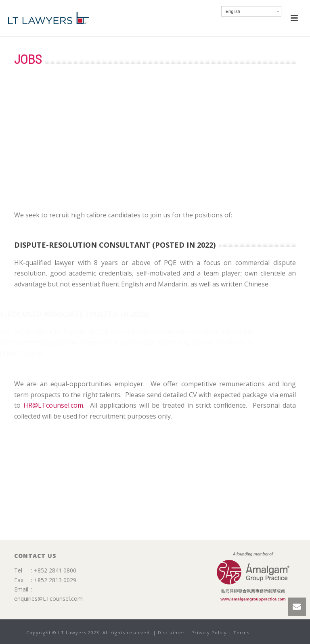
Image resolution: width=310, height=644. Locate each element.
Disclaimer (171, 632)
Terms (241, 632)
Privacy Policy (209, 632)
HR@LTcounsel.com (53, 405)
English (233, 11)
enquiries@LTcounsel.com (48, 599)
